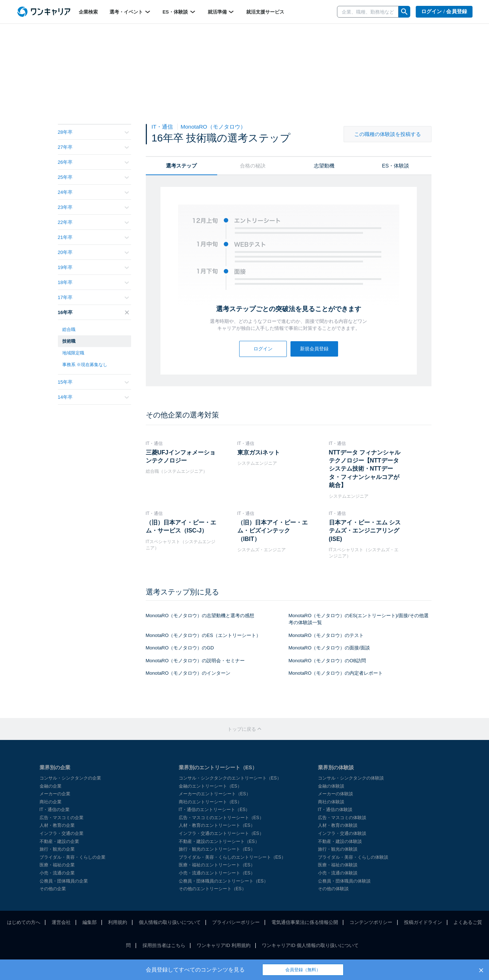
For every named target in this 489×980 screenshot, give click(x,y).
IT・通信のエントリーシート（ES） (214, 810)
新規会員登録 (314, 349)
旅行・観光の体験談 (338, 849)
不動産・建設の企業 (59, 841)
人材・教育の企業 (57, 825)
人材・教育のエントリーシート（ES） (217, 825)
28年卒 (93, 132)
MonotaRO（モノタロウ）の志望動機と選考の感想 (200, 616)
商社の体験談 (331, 802)
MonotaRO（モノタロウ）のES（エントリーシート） (203, 635)
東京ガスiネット (259, 452)
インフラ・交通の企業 (62, 833)
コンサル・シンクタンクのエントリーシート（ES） (230, 778)
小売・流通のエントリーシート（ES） (217, 873)
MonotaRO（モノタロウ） (213, 127)
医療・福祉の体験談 (338, 865)
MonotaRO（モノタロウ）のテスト (326, 635)
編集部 (90, 922)
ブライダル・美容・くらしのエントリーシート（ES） (232, 857)
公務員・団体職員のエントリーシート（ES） (223, 881)
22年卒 (93, 222)
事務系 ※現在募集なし (85, 365)
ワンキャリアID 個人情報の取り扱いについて (310, 945)
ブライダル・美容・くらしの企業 (73, 857)
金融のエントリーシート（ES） (210, 786)
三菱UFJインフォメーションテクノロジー (181, 456)
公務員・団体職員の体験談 (344, 881)
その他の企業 (53, 889)
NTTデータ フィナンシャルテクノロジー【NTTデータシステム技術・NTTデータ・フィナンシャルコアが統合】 (365, 469)
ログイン (263, 349)
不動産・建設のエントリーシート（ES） (219, 841)
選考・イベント (130, 12)
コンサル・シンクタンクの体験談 (351, 778)
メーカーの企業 (55, 794)
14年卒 (93, 397)
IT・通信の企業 (55, 810)
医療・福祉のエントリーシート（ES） (217, 865)
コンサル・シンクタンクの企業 (70, 778)
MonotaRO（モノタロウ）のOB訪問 (327, 661)
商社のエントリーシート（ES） (210, 802)
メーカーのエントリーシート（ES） (215, 794)
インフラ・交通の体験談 (342, 833)
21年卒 (93, 237)
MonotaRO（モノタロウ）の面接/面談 (329, 648)
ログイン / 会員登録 (444, 12)
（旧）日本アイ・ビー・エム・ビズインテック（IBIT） (273, 531)
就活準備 (221, 12)
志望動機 (324, 166)
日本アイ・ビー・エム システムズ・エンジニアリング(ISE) (365, 531)
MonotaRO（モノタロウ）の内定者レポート (336, 673)
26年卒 (93, 162)
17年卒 (93, 297)
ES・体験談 (179, 12)
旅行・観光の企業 (57, 849)
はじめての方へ (24, 922)
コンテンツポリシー (371, 922)
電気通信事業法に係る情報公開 (305, 922)
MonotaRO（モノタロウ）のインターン (188, 673)
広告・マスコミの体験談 (342, 818)
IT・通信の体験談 (335, 810)
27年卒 (93, 147)
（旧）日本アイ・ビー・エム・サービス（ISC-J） (181, 526)
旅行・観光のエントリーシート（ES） (217, 849)
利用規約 (118, 922)
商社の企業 (51, 802)
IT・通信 (163, 127)
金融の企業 (51, 786)
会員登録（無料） (303, 970)
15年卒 (93, 382)
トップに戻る (245, 729)
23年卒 (93, 207)
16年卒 (93, 312)
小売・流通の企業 (57, 873)
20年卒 (93, 252)
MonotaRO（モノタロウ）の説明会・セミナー (195, 661)
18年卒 (93, 282)
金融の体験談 (331, 786)
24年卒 (93, 192)
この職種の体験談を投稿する (388, 134)
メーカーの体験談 (336, 794)
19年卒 (93, 267)
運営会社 (61, 922)
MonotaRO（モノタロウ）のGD (180, 648)
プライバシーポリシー (236, 922)
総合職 (69, 329)
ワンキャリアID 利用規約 (224, 945)
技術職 (69, 341)
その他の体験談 (333, 889)
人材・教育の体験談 (338, 825)
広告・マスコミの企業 (62, 818)
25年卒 (93, 177)
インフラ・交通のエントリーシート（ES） (221, 833)
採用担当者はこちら (164, 945)
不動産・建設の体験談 (340, 841)
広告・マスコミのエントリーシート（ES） (221, 818)
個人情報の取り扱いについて (170, 922)
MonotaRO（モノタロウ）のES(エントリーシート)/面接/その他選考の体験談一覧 (359, 619)
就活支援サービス (265, 12)
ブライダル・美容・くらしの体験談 (353, 857)
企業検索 (88, 12)
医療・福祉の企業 (57, 865)
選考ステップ (181, 166)
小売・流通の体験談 (338, 873)
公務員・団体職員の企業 (64, 881)
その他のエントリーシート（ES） (212, 889)
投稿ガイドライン (423, 922)
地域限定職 (73, 353)
